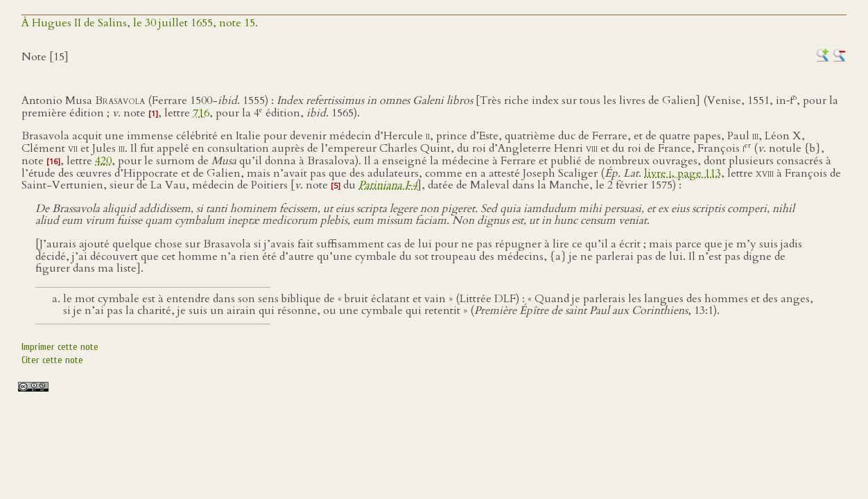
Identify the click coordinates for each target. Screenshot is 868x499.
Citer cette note (52, 360)
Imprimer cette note (60, 347)
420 (103, 161)
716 (201, 113)
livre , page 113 (683, 173)
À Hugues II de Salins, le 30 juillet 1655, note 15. (140, 23)
